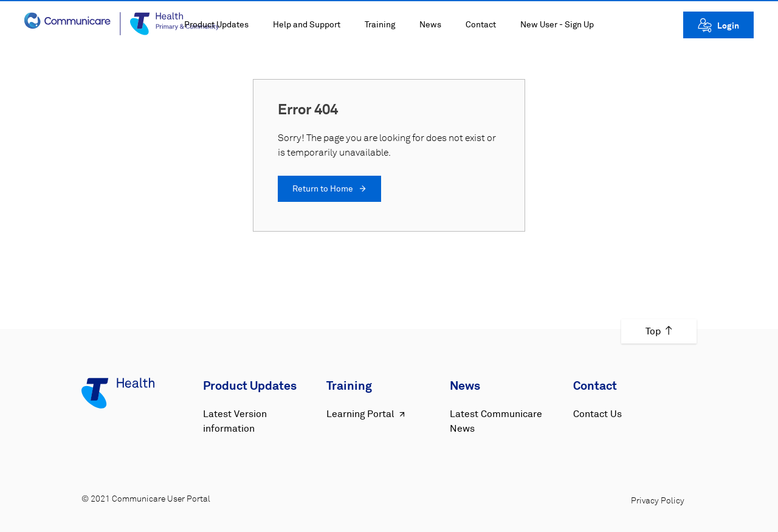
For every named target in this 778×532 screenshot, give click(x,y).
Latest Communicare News (496, 421)
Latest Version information (235, 421)
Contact (481, 25)
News (430, 25)
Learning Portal (367, 414)
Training (380, 25)
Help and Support (307, 25)
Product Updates (216, 25)
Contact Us (597, 414)
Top (659, 331)
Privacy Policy (658, 501)
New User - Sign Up (557, 25)
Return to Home (329, 189)
